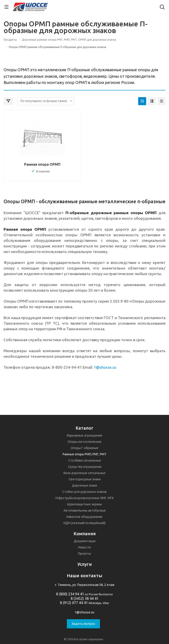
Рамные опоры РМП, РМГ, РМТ (84, 454)
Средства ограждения (85, 467)
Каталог (84, 428)
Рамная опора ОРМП (42, 164)
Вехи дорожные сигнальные (84, 473)
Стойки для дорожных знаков (84, 492)
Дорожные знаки (84, 485)
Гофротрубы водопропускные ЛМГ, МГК (85, 498)
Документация (85, 541)
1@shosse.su (84, 612)
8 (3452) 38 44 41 (85, 598)
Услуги (85, 564)
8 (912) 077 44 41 (74, 603)
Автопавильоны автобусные (85, 510)
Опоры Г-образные (84, 448)
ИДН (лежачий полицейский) (84, 523)
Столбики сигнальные (85, 460)
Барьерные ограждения (84, 435)
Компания (85, 534)
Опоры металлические (84, 442)
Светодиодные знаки (85, 479)
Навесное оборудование (84, 517)
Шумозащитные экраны (84, 504)
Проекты (84, 554)
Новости (84, 547)
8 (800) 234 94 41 (70, 594)
